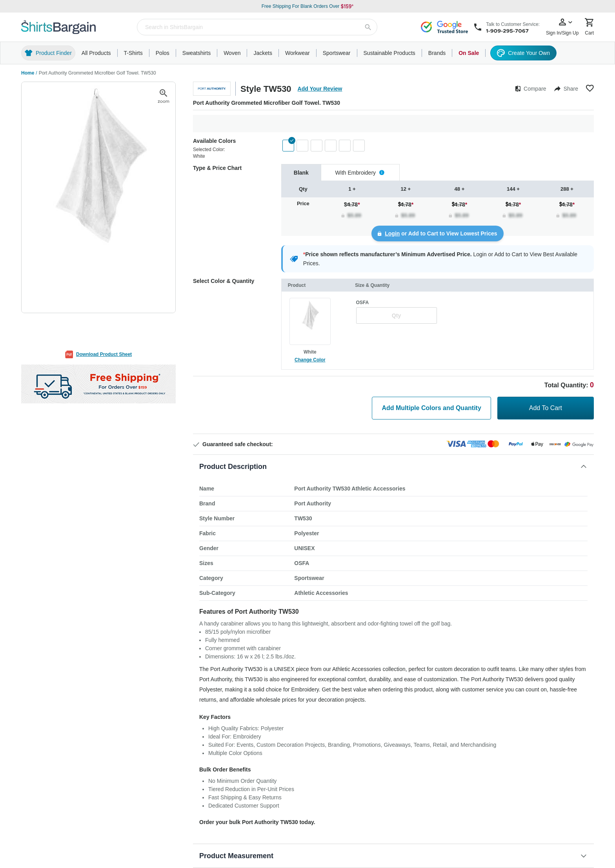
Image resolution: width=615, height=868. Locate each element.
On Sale (469, 53)
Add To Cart (546, 408)
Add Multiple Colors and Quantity (431, 408)
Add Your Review (320, 89)
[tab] (301, 172)
